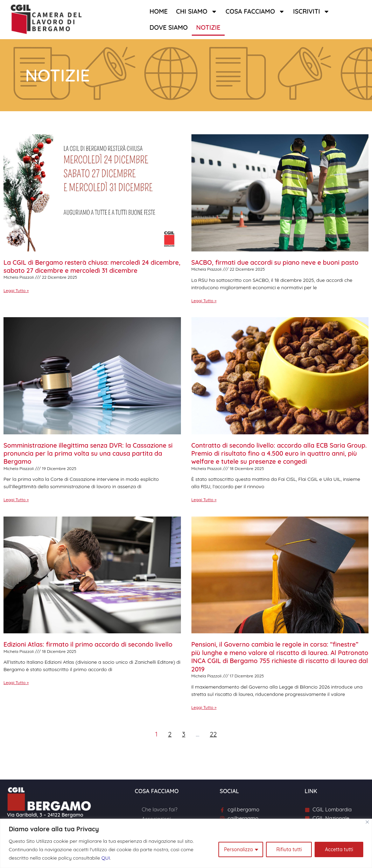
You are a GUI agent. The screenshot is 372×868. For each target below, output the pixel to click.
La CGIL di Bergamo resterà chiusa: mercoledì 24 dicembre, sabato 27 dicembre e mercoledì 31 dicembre (92, 266)
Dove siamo (169, 27)
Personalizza (238, 849)
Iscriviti (312, 12)
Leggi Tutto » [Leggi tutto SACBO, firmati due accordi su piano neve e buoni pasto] (204, 301)
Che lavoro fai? (160, 809)
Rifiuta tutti (289, 849)
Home (159, 11)
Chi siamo (197, 12)
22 (213, 734)
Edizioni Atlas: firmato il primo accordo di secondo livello (88, 644)
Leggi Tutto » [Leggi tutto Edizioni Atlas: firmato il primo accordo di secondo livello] (16, 682)
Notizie (208, 27)
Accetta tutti (339, 849)
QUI (106, 858)
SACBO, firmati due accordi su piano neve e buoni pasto (275, 262)
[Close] (367, 822)
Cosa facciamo (255, 12)
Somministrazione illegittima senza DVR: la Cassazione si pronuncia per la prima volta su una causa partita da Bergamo (88, 454)
